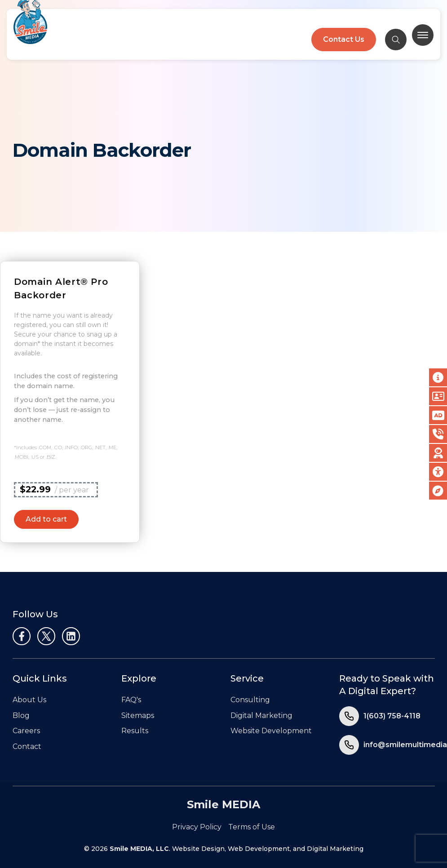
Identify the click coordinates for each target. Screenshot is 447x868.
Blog (21, 715)
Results (135, 731)
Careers (26, 731)
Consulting (250, 700)
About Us (29, 700)
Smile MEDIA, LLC (139, 849)
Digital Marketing (261, 715)
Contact (27, 746)
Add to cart (46, 519)
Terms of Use (252, 827)
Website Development (271, 731)
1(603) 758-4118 (392, 716)
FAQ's (131, 700)
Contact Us (344, 39)
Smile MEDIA (223, 804)
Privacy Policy (197, 827)
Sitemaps (138, 715)
